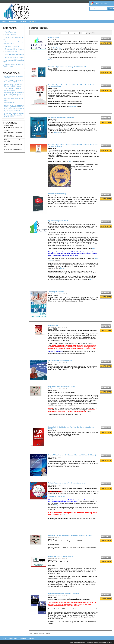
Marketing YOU (53, 325)
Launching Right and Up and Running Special (13, 65)
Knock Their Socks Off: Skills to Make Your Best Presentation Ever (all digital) (14, 115)
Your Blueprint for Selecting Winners (60, 361)
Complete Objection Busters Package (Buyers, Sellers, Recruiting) (70, 536)
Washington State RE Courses (15, 57)
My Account (13, 22)
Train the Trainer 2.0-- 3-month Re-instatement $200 (14, 81)
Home (4, 22)
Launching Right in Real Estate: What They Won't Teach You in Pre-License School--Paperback (14, 94)
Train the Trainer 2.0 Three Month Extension (12, 89)
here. (94, 249)
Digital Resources (11, 35)
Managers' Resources (12, 46)
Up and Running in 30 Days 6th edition (61, 117)
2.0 (57, 497)
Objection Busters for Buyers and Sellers (62, 387)
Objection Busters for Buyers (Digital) (61, 557)
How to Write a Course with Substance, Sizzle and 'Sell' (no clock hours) (72, 455)
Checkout (32, 22)
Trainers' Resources (11, 52)
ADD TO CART (106, 43)
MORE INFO (106, 39)
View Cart (23, 22)
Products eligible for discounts (14, 49)
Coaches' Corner (9, 103)
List (55, 33)
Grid (51, 33)
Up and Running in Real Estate (15, 55)
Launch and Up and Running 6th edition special (13, 43)
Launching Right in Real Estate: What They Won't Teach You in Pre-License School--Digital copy (14, 107)
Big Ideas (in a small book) (12, 111)
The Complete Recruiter (56, 292)
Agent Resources (10, 32)
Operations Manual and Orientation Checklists (64, 594)
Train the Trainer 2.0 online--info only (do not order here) (67, 483)
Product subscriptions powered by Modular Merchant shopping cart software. (90, 642)
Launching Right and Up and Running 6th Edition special (13, 85)
